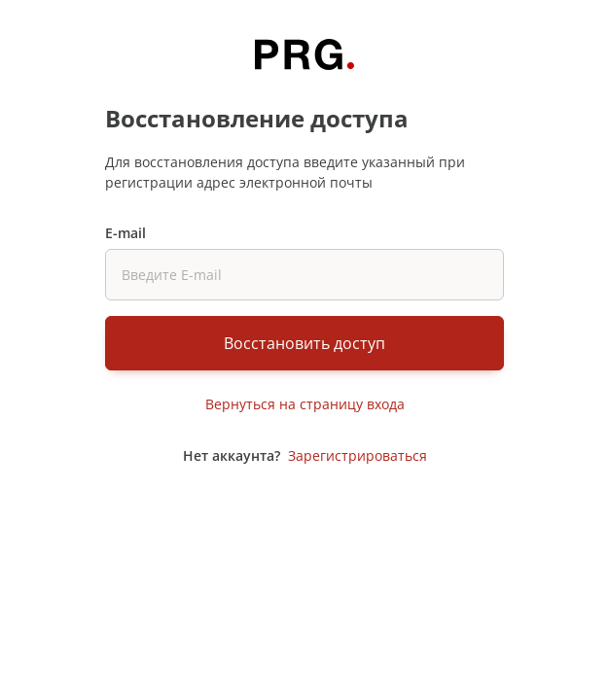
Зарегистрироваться (358, 455)
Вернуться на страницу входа (305, 404)
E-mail (125, 233)
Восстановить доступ (304, 343)
